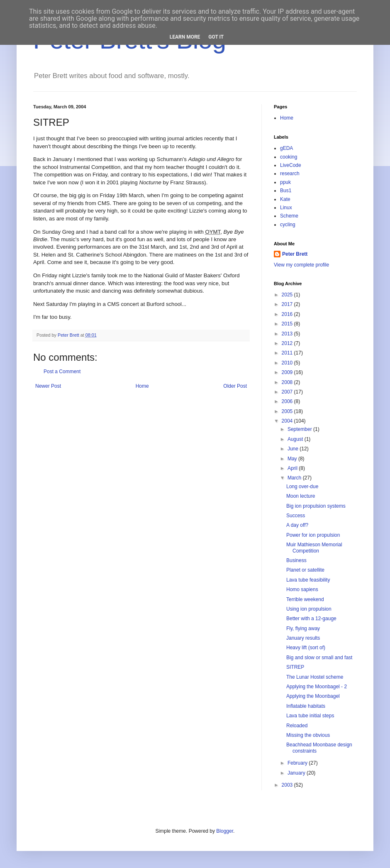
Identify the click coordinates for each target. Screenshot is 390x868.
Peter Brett (295, 254)
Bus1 (286, 191)
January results (303, 638)
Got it (216, 37)
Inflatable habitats (306, 706)
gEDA (286, 148)
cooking (289, 157)
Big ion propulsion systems (316, 506)
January (297, 773)
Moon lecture (301, 496)
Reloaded (297, 726)
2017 (288, 304)
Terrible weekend (305, 599)
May (293, 459)
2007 (288, 392)
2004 (288, 421)
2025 (288, 295)
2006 (288, 401)
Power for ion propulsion (313, 535)
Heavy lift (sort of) (306, 648)
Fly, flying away (303, 628)
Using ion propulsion (309, 609)
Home (142, 386)
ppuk (285, 182)
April (293, 468)
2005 (288, 411)
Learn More (185, 37)
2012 (288, 343)
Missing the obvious (308, 735)
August (296, 439)
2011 (288, 353)
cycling (288, 225)
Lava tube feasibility (308, 580)
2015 (288, 324)
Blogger (225, 831)
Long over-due (302, 487)
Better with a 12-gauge (311, 619)
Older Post (235, 386)
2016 (288, 314)
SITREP (295, 667)
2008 (288, 382)
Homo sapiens (302, 589)
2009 (288, 372)
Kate (285, 199)
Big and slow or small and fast (319, 658)
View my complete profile (301, 265)
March (295, 478)
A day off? (297, 525)
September (300, 429)
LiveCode (291, 165)
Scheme (289, 216)
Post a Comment (62, 372)
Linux (286, 208)
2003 (288, 785)
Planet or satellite (305, 570)
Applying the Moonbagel (313, 696)
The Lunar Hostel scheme (315, 677)
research (290, 174)
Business (296, 560)
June (294, 449)
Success (296, 516)
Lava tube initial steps (310, 716)
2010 (288, 363)
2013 (288, 334)
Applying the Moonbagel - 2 (317, 687)
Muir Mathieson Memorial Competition (314, 548)
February (298, 763)
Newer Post (48, 386)
